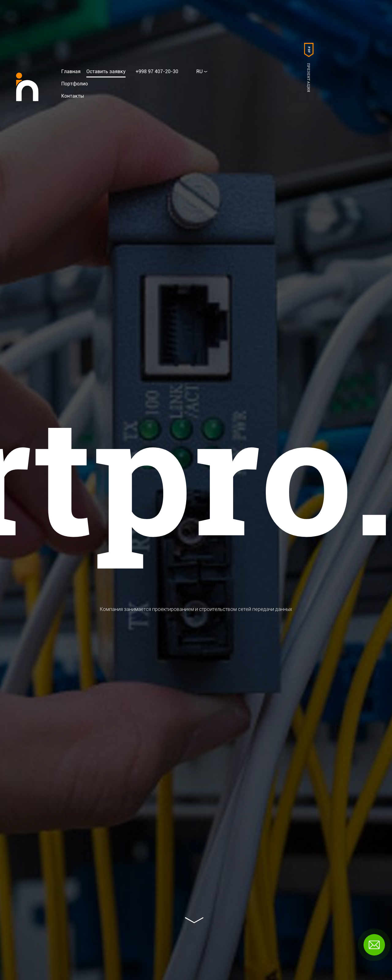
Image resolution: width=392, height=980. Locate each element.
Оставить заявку (106, 71)
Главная (71, 71)
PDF (309, 50)
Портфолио (75, 84)
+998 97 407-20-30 (157, 71)
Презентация (309, 78)
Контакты (73, 96)
